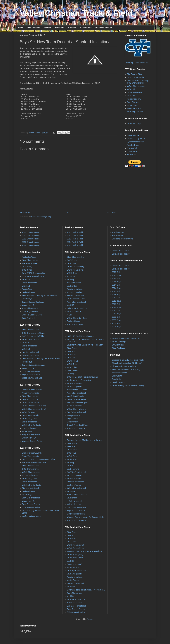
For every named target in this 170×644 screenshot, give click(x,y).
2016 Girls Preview (30, 308)
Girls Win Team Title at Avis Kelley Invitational (86, 590)
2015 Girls (116, 279)
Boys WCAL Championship (33, 273)
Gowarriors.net (133, 135)
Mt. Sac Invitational (30, 475)
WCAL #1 (131, 96)
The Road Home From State (34, 462)
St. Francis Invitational (76, 599)
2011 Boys (116, 307)
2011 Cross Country (31, 236)
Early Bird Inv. (133, 102)
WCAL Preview (28, 412)
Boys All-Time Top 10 (121, 269)
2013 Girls (116, 291)
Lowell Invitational (30, 428)
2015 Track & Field (75, 245)
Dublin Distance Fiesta (76, 399)
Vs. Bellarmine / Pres (76, 299)
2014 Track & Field (75, 242)
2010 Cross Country (31, 232)
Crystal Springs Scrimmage (34, 365)
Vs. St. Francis (73, 580)
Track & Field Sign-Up (76, 428)
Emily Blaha (117, 376)
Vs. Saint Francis (74, 312)
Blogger (90, 619)
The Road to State (135, 74)
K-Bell (69, 315)
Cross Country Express (137, 139)
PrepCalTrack (133, 145)
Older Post (112, 212)
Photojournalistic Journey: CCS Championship (138, 82)
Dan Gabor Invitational (76, 412)
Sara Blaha (117, 379)
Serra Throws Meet (75, 593)
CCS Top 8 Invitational (76, 472)
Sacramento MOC (74, 564)
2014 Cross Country (31, 245)
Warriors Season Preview (33, 441)
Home (20, 28)
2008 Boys (116, 327)
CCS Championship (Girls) (33, 336)
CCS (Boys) (27, 267)
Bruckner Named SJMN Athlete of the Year (85, 345)
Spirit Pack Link (29, 318)
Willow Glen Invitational (77, 409)
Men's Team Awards (30, 393)
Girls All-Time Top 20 (121, 251)
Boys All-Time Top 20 (121, 254)
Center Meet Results (31, 415)
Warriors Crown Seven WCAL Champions (84, 551)
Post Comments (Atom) (41, 217)
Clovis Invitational (135, 92)
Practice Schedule (104, 28)
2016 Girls (116, 272)
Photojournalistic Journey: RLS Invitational (40, 296)
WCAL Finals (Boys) (75, 267)
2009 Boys (116, 320)
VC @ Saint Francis (75, 396)
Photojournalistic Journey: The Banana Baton (41, 359)
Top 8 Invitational (74, 283)
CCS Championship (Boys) (33, 333)
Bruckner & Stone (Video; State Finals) (128, 360)
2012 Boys (116, 301)
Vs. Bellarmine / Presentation (79, 380)
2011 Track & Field (75, 232)
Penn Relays (72, 371)
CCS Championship (135, 77)
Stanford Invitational (30, 352)
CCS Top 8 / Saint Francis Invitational (83, 377)
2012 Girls (116, 298)
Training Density (119, 232)
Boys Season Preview (31, 375)
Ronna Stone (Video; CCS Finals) (126, 370)
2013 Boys (116, 295)
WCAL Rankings (119, 342)
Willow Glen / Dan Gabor (77, 318)
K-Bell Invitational (74, 406)
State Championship (31, 260)
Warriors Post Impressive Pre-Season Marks (86, 517)
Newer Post (25, 212)
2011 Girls (116, 304)
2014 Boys (116, 288)
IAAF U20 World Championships (80, 336)
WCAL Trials (72, 273)
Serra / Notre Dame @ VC (78, 403)
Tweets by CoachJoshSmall (136, 63)
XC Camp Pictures (135, 112)
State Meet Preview (30, 399)
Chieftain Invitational (31, 355)
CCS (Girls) (27, 270)
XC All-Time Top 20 (135, 124)
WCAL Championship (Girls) (34, 406)
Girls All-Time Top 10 (121, 266)
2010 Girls (116, 311)
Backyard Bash (28, 292)
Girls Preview (72, 422)
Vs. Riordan (72, 286)
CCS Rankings (118, 345)
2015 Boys (116, 282)
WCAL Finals (72, 361)
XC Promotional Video (31, 516)
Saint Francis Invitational (77, 308)
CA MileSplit (132, 151)
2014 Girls (116, 285)
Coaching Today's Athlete (123, 239)
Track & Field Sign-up (76, 324)
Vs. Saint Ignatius (74, 292)
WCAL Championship (136, 86)
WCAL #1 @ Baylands (31, 425)
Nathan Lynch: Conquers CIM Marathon (39, 459)
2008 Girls (116, 323)
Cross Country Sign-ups (32, 378)
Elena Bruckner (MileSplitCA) (124, 366)
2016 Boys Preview (30, 312)
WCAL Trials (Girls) (75, 555)
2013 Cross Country (31, 242)
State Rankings (118, 348)
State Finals (72, 348)
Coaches (72, 28)
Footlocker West (29, 257)
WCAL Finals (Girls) (75, 270)
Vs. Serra (71, 276)
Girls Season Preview (31, 372)
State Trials (72, 351)
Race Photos (86, 28)
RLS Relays (132, 105)
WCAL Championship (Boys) (34, 409)
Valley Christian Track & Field (76, 13)
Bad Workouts (118, 236)
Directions (60, 28)
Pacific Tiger (27, 289)
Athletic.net (132, 155)
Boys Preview (73, 419)
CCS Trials (71, 263)
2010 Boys (116, 314)
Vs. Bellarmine (73, 469)
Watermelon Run (134, 108)
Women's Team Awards (32, 390)
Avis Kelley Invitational (76, 302)
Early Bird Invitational (31, 435)
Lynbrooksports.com (136, 142)
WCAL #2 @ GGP (30, 419)
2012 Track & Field (75, 236)
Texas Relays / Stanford (77, 390)
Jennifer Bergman (119, 373)
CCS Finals (72, 260)
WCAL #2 (131, 89)
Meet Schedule (33, 28)
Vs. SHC (71, 305)
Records (48, 28)
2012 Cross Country (31, 239)
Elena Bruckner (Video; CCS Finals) (127, 363)
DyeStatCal (132, 148)
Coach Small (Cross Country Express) (128, 386)
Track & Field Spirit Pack (77, 425)
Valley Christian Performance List (126, 338)
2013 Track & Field (75, 239)
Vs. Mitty (71, 279)
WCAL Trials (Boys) (75, 558)
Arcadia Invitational (75, 289)
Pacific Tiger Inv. (134, 99)
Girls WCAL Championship (33, 276)
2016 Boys (116, 275)
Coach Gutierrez (119, 382)
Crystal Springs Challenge (33, 302)
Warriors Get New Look (32, 315)
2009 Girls (116, 317)
